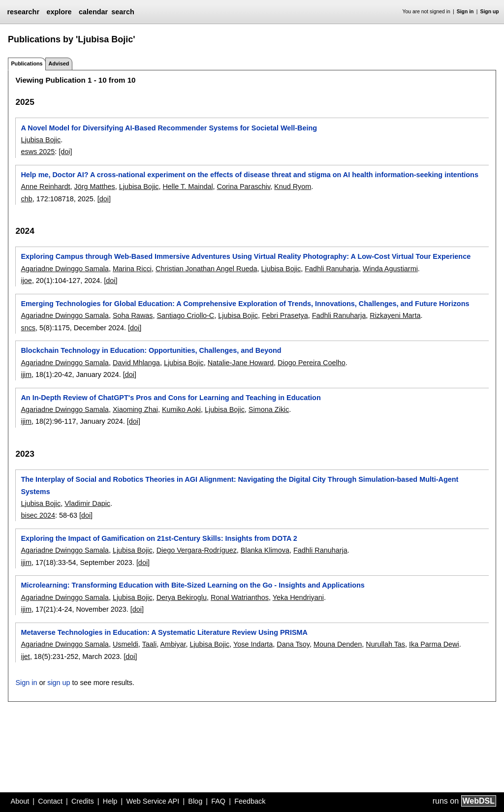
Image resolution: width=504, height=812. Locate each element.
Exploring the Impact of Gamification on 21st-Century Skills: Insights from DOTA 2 (159, 538)
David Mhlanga (136, 363)
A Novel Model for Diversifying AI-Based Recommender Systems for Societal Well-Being (169, 128)
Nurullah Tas (385, 644)
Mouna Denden (338, 644)
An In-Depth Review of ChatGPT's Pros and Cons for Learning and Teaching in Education (171, 398)
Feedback (250, 801)
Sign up (490, 12)
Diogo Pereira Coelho (312, 363)
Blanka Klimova (265, 550)
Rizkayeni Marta (395, 315)
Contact (50, 801)
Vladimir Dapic (87, 503)
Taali (150, 644)
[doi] (65, 152)
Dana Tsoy (293, 644)
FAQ (218, 801)
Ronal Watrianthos (240, 597)
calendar (93, 12)
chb (26, 199)
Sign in (465, 12)
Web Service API (153, 801)
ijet (25, 656)
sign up (59, 683)
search (123, 12)
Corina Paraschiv (244, 187)
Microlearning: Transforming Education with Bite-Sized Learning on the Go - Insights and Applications (192, 585)
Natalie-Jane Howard (241, 363)
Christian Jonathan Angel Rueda (206, 269)
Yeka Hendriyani (298, 597)
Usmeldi (126, 644)
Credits (83, 801)
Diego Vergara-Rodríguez (197, 550)
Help (110, 801)
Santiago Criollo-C (185, 315)
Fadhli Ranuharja (332, 269)
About (20, 801)
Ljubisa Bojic (41, 140)
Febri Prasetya (285, 315)
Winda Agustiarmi (390, 269)
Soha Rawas (133, 315)
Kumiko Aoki (181, 409)
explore (59, 12)
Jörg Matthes (94, 187)
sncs (28, 328)
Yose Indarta (253, 644)
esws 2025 (38, 152)
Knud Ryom (293, 187)
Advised (59, 63)
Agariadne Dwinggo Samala (64, 269)
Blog (195, 801)
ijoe (26, 281)
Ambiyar (173, 644)
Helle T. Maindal (188, 187)
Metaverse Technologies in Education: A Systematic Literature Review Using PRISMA (164, 632)
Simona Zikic (269, 409)
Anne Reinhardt (45, 187)
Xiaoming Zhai (135, 409)
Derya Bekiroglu (182, 597)
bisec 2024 (38, 515)
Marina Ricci (132, 269)
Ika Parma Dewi (434, 644)
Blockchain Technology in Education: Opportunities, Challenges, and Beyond (151, 350)
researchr (23, 12)
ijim (26, 375)
